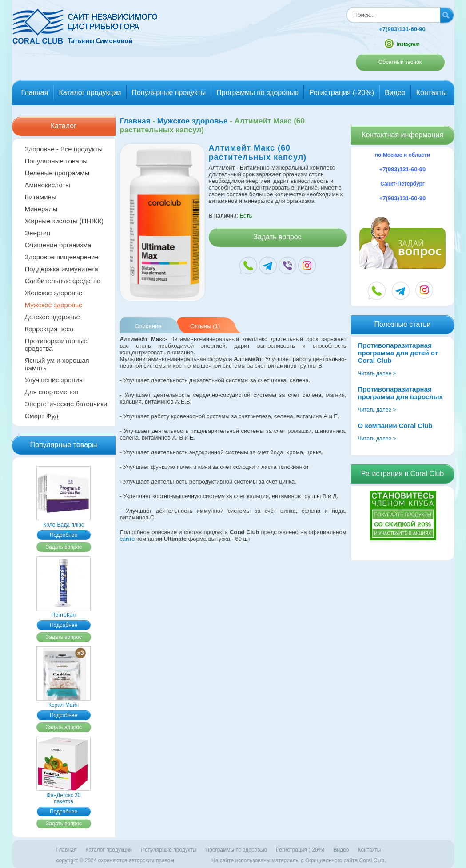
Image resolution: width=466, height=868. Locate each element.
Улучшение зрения (54, 380)
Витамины (41, 197)
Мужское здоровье (54, 305)
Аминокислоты (48, 185)
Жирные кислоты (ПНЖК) (64, 221)
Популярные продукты (169, 93)
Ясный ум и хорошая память (57, 364)
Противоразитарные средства (56, 345)
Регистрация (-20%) (342, 93)
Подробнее (64, 535)
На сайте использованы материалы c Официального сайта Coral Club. (299, 860)
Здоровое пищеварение (62, 257)
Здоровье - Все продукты (64, 149)
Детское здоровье (52, 317)
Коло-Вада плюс (64, 522)
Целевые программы (57, 173)
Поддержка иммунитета (62, 269)
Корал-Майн (64, 702)
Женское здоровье (54, 293)
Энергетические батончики (66, 404)
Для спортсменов (52, 392)
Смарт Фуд (42, 416)
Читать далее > (377, 373)
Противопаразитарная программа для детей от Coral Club (398, 353)
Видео (395, 93)
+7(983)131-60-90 (402, 29)
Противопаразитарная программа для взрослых (400, 393)
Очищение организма (58, 245)
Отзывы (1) (205, 326)
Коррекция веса (49, 329)
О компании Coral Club (395, 426)
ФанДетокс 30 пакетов (64, 795)
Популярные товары (56, 161)
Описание (148, 326)
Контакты (432, 93)
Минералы (41, 209)
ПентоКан (64, 612)
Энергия (38, 233)
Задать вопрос (64, 547)
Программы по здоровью (257, 93)
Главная (35, 93)
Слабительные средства (63, 281)
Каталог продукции (90, 93)
